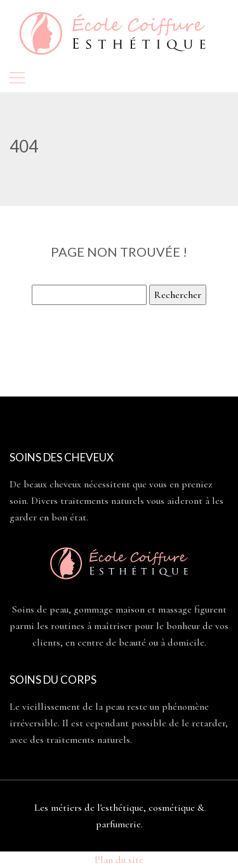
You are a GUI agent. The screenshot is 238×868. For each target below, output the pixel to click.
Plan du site (119, 860)
